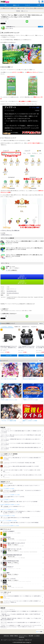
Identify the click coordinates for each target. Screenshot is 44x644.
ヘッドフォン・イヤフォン (7, 327)
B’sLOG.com (22, 637)
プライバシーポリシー (23, 636)
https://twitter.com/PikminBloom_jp (13, 293)
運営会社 (16, 636)
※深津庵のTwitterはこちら (6, 235)
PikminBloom (6, 311)
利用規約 (12, 636)
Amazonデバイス (26, 327)
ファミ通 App (5, 2)
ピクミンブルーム (12, 311)
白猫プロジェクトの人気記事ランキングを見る (9, 510)
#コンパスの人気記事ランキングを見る (8, 489)
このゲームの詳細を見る (12, 270)
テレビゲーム (34, 327)
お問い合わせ (6, 636)
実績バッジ (27, 311)
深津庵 (30, 311)
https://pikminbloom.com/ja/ (12, 291)
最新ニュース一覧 (21, 8)
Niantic (2, 311)
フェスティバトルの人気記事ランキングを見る (9, 521)
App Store (22, 277)
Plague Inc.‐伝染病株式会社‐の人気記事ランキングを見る (10, 505)
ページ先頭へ (40, 632)
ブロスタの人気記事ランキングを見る (8, 500)
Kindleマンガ (17, 327)
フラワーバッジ (19, 311)
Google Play (22, 282)
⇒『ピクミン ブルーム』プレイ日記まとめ (10, 230)
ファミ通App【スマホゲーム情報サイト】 (8, 8)
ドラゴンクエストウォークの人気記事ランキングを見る (10, 495)
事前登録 (18, 11)
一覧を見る (41, 323)
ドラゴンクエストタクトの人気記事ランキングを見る (10, 526)
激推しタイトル (24, 11)
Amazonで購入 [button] (9, 355)
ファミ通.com (37, 636)
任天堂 (23, 311)
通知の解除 (31, 636)
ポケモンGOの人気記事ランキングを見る (8, 516)
